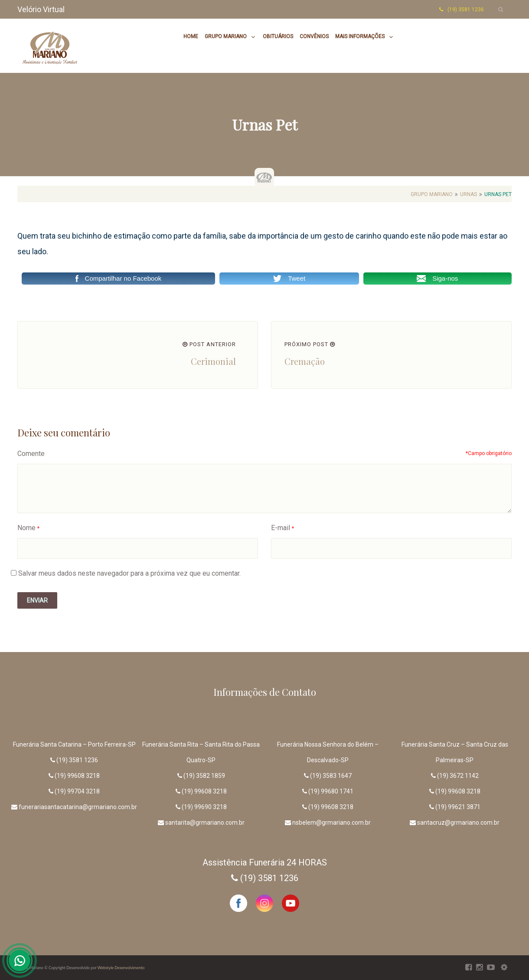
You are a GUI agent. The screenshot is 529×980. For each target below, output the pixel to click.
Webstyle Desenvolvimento (121, 968)
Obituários (278, 36)
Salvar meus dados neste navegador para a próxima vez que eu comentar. (129, 573)
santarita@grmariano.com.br (205, 823)
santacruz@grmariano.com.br (458, 823)
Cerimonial (213, 361)
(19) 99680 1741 (331, 791)
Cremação (305, 361)
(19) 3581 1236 (77, 760)
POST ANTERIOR (209, 344)
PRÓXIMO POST (310, 344)
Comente (31, 454)
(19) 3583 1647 (331, 776)
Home (191, 36)
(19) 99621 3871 (458, 807)
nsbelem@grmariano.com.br (331, 823)
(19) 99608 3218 (77, 776)
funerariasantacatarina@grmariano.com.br (78, 807)
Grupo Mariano (226, 36)
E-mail (281, 528)
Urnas (469, 194)
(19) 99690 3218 (204, 807)
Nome (26, 528)
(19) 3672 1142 (458, 776)
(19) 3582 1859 (204, 776)
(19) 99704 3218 (77, 791)
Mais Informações (360, 36)
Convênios (314, 36)
